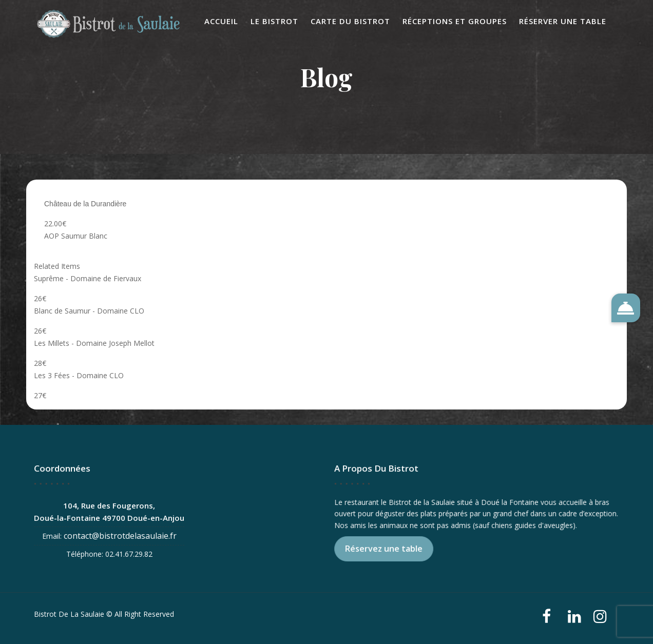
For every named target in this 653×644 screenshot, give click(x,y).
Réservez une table (385, 548)
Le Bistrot (274, 21)
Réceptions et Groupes (455, 21)
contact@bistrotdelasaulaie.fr (120, 535)
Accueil (221, 21)
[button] (626, 308)
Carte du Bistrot (350, 21)
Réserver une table (563, 21)
